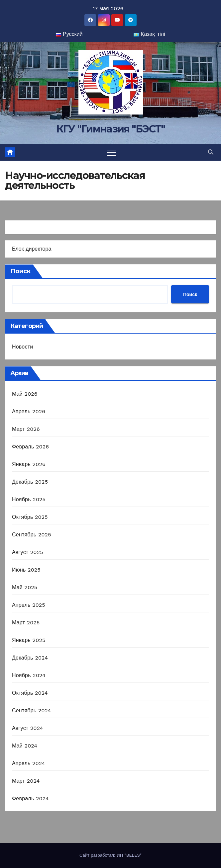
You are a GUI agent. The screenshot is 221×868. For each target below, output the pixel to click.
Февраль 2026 (30, 447)
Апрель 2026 (29, 411)
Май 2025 (25, 587)
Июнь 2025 (26, 570)
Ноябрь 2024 (29, 675)
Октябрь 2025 (30, 517)
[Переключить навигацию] (112, 152)
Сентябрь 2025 (32, 535)
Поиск (20, 271)
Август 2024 (28, 728)
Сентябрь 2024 (32, 710)
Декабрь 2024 (30, 658)
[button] (211, 152)
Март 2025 (26, 623)
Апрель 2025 (29, 605)
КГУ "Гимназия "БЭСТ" (111, 129)
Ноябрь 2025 (29, 499)
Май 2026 (25, 394)
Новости (22, 347)
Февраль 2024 (30, 798)
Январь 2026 (29, 464)
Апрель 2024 (29, 763)
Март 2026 (26, 429)
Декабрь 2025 (30, 482)
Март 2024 (26, 781)
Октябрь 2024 (30, 693)
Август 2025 (28, 552)
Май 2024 (25, 746)
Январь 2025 (29, 640)
